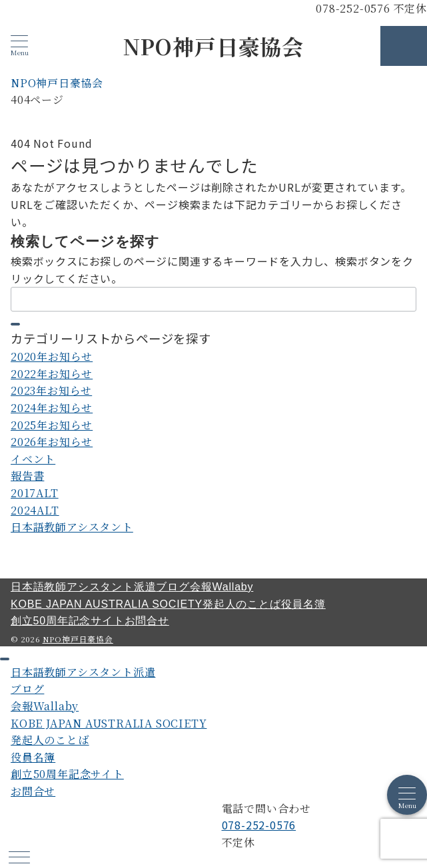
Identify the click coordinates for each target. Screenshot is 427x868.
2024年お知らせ (52, 408)
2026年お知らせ (52, 442)
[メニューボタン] (19, 46)
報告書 (27, 476)
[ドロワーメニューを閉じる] (5, 659)
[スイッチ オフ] (404, 46)
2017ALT (35, 493)
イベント (33, 459)
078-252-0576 (259, 825)
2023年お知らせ (51, 390)
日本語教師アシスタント (72, 527)
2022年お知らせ (52, 374)
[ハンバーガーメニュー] (19, 858)
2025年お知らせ (52, 425)
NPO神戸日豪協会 (213, 46)
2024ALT (35, 510)
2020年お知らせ (52, 356)
